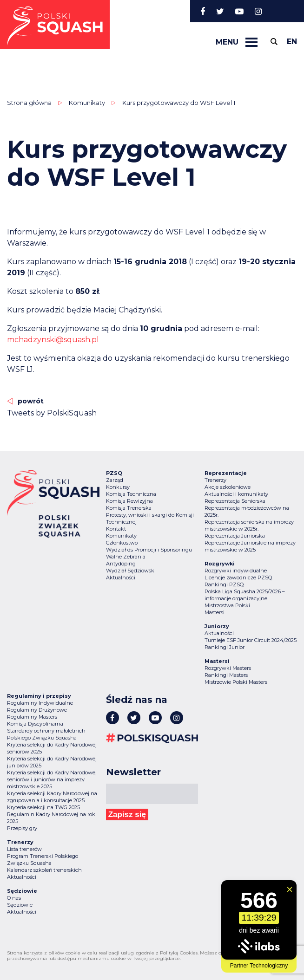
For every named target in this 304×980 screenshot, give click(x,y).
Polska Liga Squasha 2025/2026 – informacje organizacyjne (245, 595)
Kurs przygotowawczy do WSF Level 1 (179, 103)
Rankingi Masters (226, 675)
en (292, 42)
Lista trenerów (24, 849)
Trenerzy (215, 480)
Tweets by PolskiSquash (52, 413)
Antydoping (121, 564)
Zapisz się (127, 815)
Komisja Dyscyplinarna (35, 724)
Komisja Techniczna (131, 494)
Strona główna (29, 103)
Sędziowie (20, 905)
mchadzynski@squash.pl (53, 340)
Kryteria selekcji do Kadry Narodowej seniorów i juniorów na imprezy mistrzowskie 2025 (52, 779)
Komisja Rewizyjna (129, 501)
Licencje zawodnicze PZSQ (238, 578)
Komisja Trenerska (129, 508)
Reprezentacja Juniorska (235, 536)
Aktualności (121, 578)
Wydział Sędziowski (131, 571)
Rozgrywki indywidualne (236, 571)
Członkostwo (122, 543)
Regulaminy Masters (32, 717)
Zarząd (115, 480)
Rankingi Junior (225, 647)
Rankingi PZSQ (224, 584)
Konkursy (118, 487)
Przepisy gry (22, 828)
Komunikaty (87, 103)
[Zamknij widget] (290, 889)
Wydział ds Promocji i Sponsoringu (149, 550)
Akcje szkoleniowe (228, 487)
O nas (14, 898)
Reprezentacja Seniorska (235, 501)
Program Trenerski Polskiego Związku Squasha (43, 860)
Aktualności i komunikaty (236, 494)
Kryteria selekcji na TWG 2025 (43, 807)
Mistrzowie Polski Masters (236, 682)
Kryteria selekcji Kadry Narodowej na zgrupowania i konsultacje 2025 (52, 797)
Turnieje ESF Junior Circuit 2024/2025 (251, 640)
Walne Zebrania (126, 557)
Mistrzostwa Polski (227, 605)
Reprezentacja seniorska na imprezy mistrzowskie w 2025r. (249, 525)
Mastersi (215, 612)
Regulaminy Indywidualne (40, 703)
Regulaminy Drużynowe (37, 710)
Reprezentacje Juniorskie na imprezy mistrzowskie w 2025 (250, 546)
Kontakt (116, 529)
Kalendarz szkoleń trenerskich (44, 870)
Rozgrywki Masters (228, 668)
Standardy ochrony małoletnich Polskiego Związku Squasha (46, 734)
